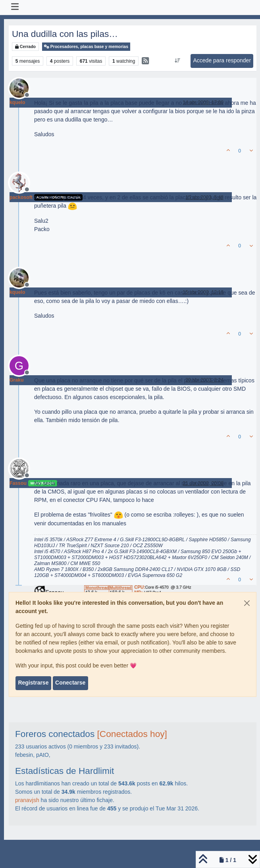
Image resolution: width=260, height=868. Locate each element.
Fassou (18, 483)
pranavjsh (27, 800)
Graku (16, 380)
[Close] (247, 603)
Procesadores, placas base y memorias (86, 47)
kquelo (17, 102)
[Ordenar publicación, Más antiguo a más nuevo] (178, 61)
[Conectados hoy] (132, 734)
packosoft (21, 197)
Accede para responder (222, 60)
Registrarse (33, 683)
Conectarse (70, 683)
